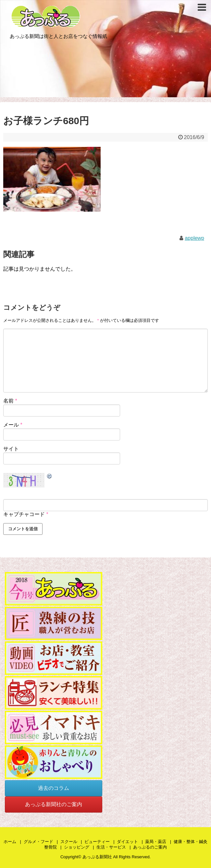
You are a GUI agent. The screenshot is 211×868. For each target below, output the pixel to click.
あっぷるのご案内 (150, 847)
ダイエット (127, 842)
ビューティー (97, 842)
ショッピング (77, 847)
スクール (69, 842)
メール (13, 425)
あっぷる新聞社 (97, 857)
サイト (11, 449)
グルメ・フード (38, 842)
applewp (194, 238)
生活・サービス (111, 847)
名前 (10, 401)
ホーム (10, 842)
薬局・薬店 (156, 842)
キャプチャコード (24, 514)
